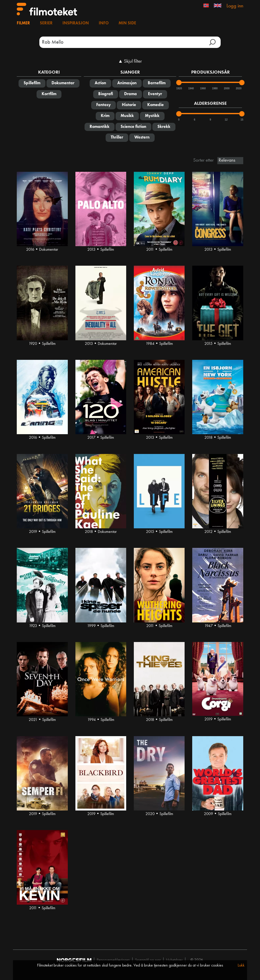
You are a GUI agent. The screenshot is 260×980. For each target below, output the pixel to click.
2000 (226, 88)
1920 (179, 88)
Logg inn (235, 6)
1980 (215, 88)
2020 (238, 88)
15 (242, 120)
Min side (127, 23)
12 (226, 120)
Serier (46, 23)
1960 (203, 88)
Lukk (241, 966)
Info (104, 23)
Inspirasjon (76, 23)
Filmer (23, 23)
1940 (191, 88)
